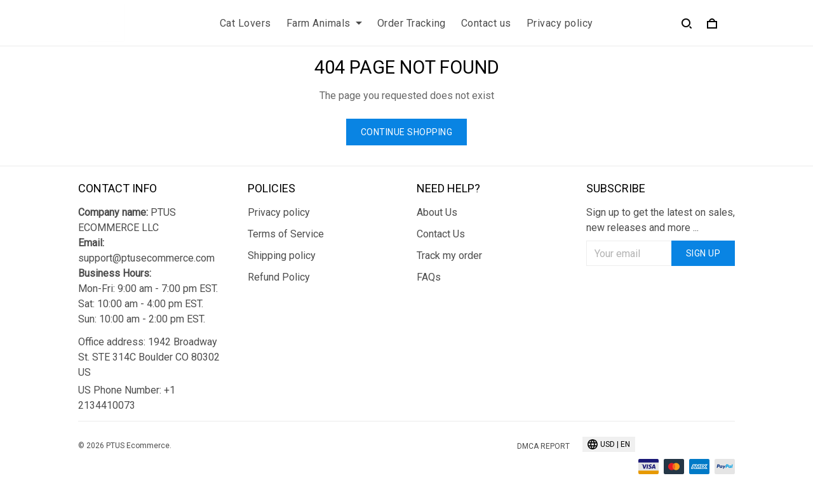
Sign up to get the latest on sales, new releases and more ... (661, 220)
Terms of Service (286, 234)
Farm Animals (324, 23)
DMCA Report (543, 446)
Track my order (449, 255)
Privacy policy (560, 23)
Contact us (486, 23)
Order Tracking (412, 23)
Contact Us (441, 234)
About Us (437, 212)
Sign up (703, 253)
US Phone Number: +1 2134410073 (127, 398)
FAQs (429, 277)
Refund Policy (279, 277)
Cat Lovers (245, 23)
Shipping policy (282, 255)
